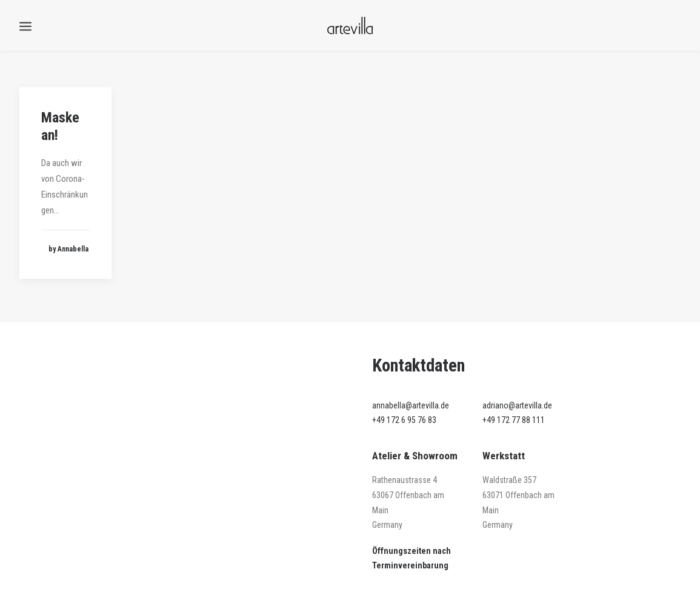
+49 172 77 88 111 (514, 420)
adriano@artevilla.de (517, 405)
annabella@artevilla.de (411, 405)
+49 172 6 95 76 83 (404, 420)
